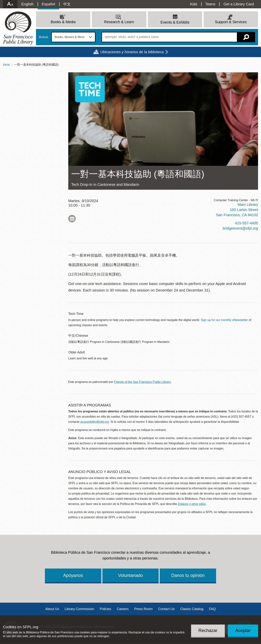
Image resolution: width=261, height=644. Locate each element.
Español (48, 4)
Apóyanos (73, 575)
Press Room (143, 609)
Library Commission (79, 609)
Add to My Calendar (72, 219)
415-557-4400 (246, 223)
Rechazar (208, 630)
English (27, 4)
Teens (210, 4)
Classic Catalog (192, 609)
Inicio (6, 65)
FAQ (212, 609)
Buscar (44, 37)
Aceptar (243, 630)
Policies (105, 609)
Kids (194, 4)
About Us (52, 609)
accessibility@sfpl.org (95, 422)
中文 (67, 4)
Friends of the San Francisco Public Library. (143, 382)
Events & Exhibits (175, 22)
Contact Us (166, 609)
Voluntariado (130, 575)
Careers (123, 609)
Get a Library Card (239, 4)
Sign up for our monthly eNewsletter (224, 320)
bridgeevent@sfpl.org (240, 228)
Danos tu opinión (188, 575)
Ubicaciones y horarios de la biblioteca (132, 52)
